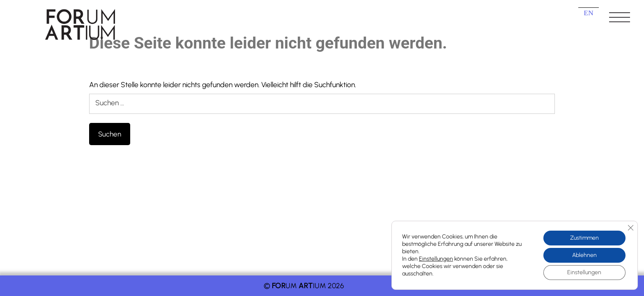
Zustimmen (584, 238)
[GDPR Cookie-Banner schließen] (630, 228)
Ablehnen (584, 255)
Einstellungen (436, 259)
